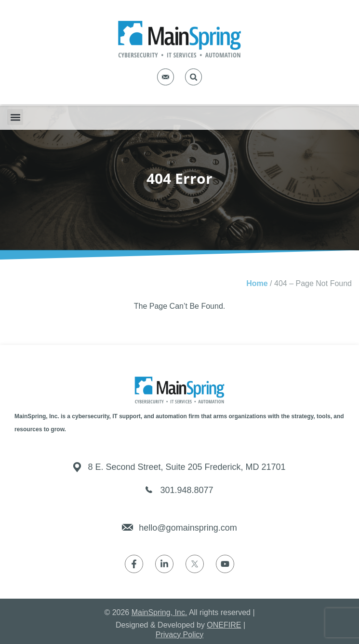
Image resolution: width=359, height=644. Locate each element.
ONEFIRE (224, 625)
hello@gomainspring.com (188, 528)
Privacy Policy (180, 635)
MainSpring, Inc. (160, 612)
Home (257, 283)
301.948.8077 (186, 490)
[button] (193, 77)
